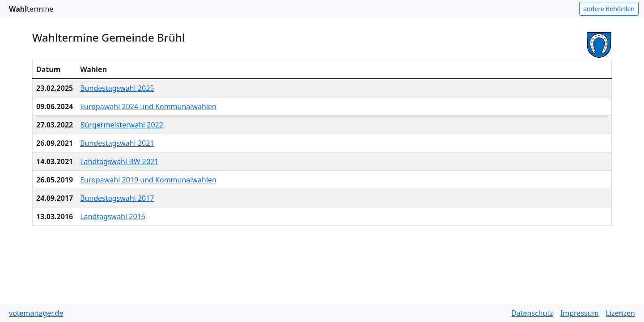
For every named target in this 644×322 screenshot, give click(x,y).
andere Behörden (609, 9)
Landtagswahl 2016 (113, 216)
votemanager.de (36, 313)
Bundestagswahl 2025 (117, 88)
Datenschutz (532, 313)
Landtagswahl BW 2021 (119, 161)
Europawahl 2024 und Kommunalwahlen (148, 106)
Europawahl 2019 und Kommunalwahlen (148, 180)
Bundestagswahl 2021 (117, 143)
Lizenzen (621, 313)
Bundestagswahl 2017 (117, 198)
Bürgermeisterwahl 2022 (122, 125)
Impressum (580, 313)
